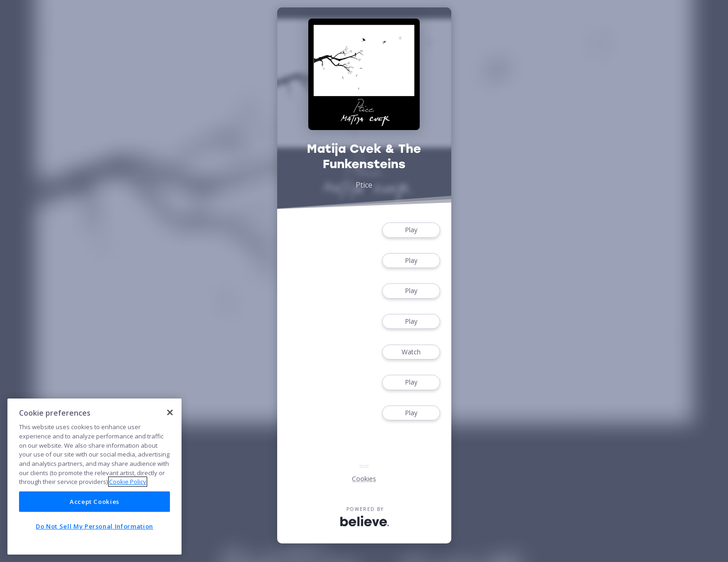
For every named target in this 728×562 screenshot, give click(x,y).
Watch (411, 352)
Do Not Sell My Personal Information (94, 526)
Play (411, 230)
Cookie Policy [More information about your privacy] (128, 482)
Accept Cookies (94, 502)
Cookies (364, 479)
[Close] (170, 412)
